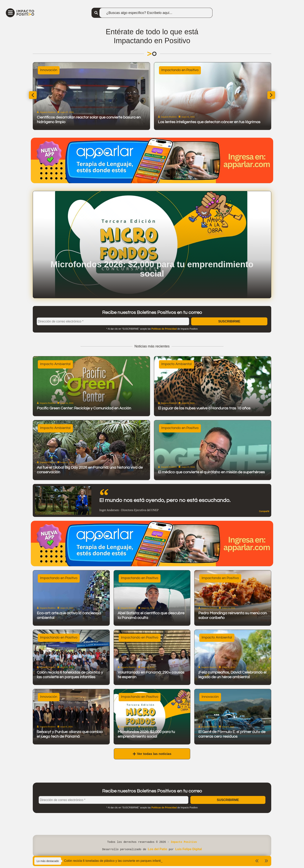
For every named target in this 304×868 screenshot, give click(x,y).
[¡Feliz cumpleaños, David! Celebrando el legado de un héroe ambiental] (233, 660)
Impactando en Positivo (180, 431)
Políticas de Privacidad (164, 332)
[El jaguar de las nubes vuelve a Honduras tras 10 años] (213, 389)
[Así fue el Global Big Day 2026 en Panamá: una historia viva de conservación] (91, 453)
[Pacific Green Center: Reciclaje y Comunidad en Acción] (91, 389)
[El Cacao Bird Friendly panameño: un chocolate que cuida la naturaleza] (201, 99)
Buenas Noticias (41, 73)
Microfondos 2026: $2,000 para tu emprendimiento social (152, 271)
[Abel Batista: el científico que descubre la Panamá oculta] (152, 601)
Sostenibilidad (161, 73)
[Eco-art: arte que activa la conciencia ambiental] (71, 601)
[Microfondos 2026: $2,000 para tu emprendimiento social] (152, 720)
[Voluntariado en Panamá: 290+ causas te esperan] (152, 660)
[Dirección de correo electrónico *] (113, 324)
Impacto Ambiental (55, 367)
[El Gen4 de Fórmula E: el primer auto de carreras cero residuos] (233, 720)
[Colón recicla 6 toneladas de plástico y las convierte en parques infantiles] (71, 660)
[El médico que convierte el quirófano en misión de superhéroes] (213, 453)
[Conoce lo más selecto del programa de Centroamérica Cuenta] (79, 99)
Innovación (49, 700)
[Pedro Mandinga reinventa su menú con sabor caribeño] (233, 601)
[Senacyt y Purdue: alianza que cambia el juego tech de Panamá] (71, 720)
